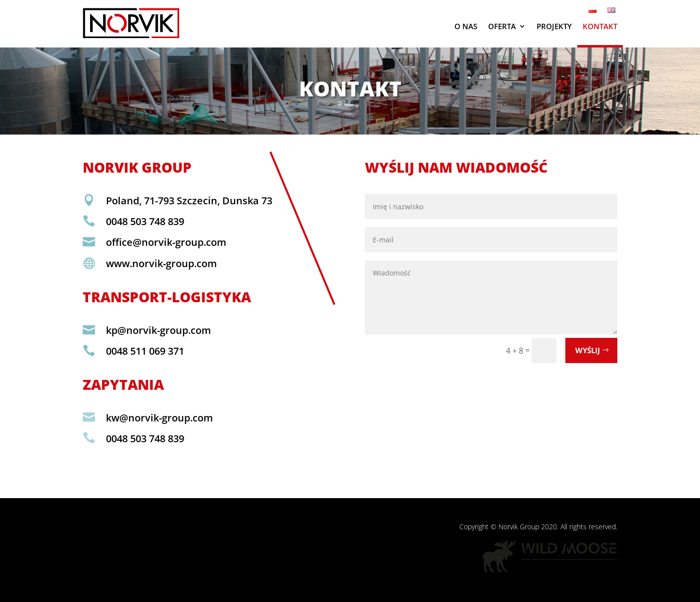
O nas (466, 26)
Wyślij (588, 350)
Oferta (502, 26)
